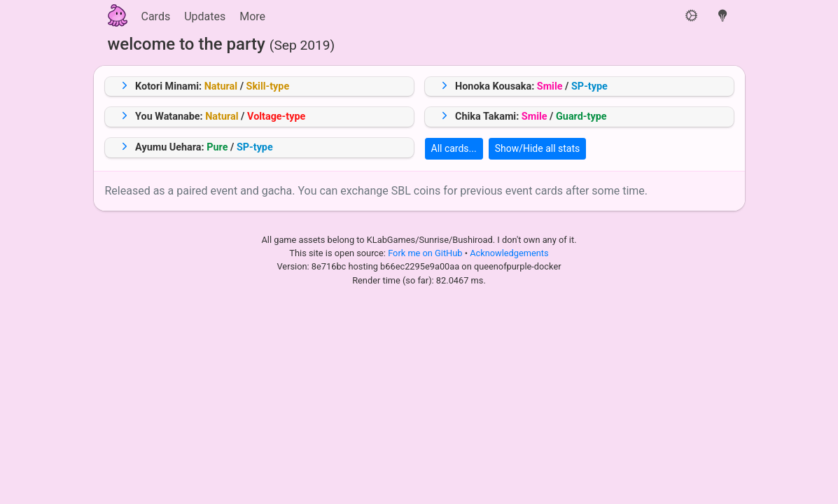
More (252, 16)
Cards (156, 16)
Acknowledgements (509, 253)
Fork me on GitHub (426, 253)
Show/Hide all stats (538, 148)
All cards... (454, 148)
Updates (205, 16)
